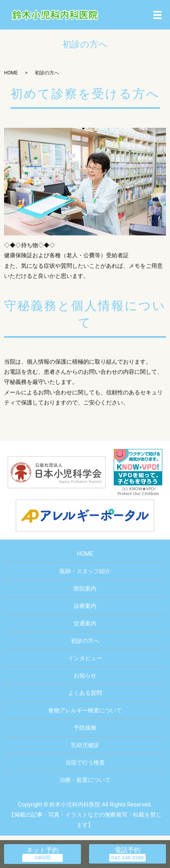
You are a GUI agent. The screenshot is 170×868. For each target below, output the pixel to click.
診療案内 (85, 606)
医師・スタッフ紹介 (85, 571)
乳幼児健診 (85, 745)
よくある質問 (85, 693)
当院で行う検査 (85, 762)
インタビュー (85, 658)
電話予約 (127, 850)
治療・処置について (85, 780)
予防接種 (85, 728)
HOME (11, 73)
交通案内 (85, 623)
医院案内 (85, 589)
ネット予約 (42, 850)
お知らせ (85, 675)
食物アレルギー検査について (85, 710)
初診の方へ (85, 641)
